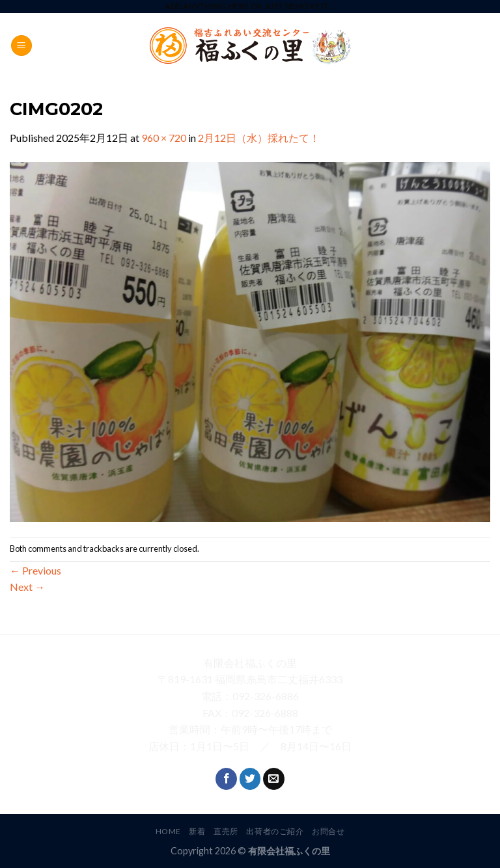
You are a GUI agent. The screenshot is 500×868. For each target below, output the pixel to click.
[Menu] (21, 46)
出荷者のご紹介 (275, 831)
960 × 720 (164, 138)
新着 (197, 831)
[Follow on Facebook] (226, 779)
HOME (168, 831)
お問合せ (328, 831)
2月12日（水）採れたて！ (259, 138)
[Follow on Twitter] (250, 779)
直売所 (226, 831)
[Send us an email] (274, 779)
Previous (35, 570)
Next (27, 587)
